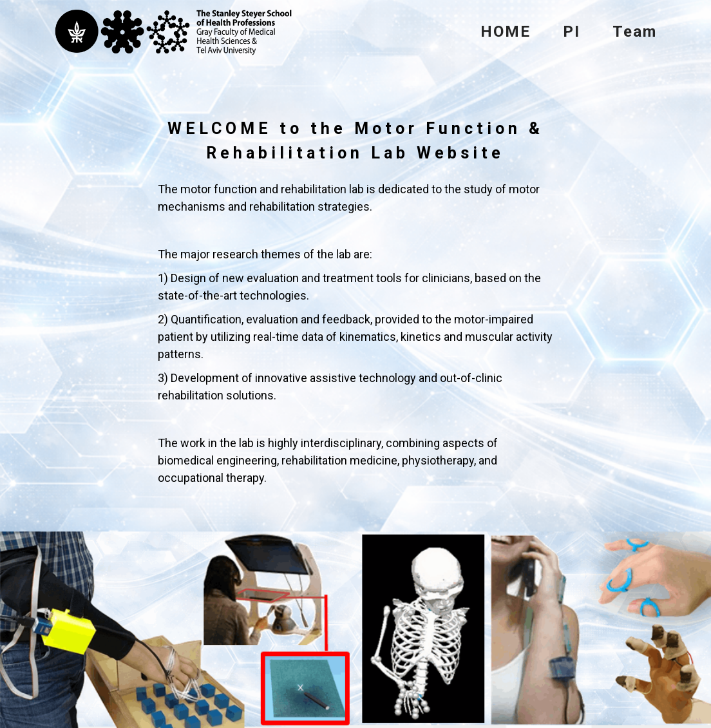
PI (572, 32)
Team (635, 32)
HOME (506, 32)
